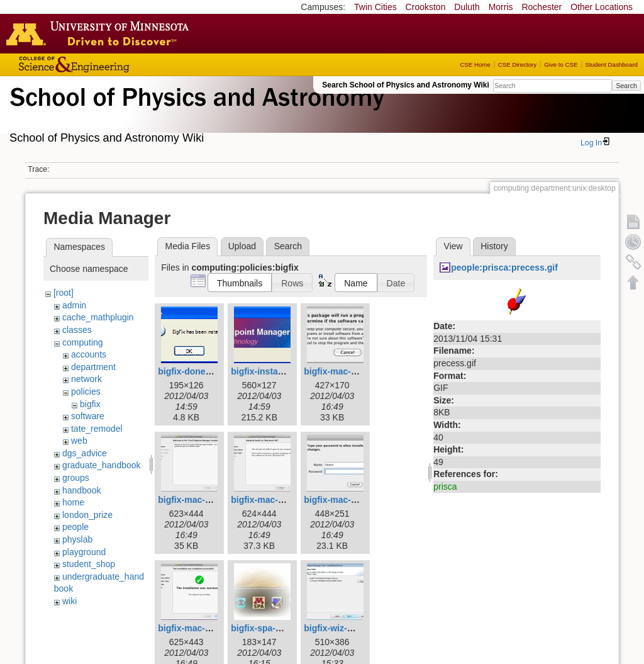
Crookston (426, 7)
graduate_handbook (102, 465)
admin (74, 305)
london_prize (87, 515)
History (494, 246)
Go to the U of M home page (101, 33)
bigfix (90, 404)
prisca (445, 487)
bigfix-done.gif (188, 371)
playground (84, 552)
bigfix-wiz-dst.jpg (340, 628)
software (88, 416)
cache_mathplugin (98, 317)
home (73, 502)
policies (86, 391)
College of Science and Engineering (113, 65)
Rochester (541, 7)
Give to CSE (561, 65)
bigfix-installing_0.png (278, 371)
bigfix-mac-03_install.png (284, 500)
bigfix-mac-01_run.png (351, 371)
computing (83, 342)
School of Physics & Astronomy (195, 112)
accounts (89, 354)
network (86, 379)
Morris (501, 7)
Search (626, 86)
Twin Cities (375, 7)
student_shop (89, 564)
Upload (242, 246)
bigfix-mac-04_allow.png (355, 500)
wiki (69, 601)
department (93, 367)
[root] (64, 293)
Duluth (467, 7)
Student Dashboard (612, 65)
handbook (82, 490)
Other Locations (602, 7)
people (75, 527)
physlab (77, 539)
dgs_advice (85, 453)
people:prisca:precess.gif (504, 267)
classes (77, 330)
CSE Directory (517, 65)
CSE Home (475, 65)
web (79, 441)
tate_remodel (97, 429)
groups (76, 478)
